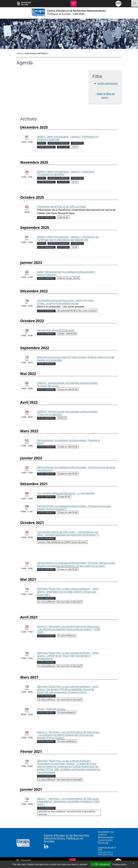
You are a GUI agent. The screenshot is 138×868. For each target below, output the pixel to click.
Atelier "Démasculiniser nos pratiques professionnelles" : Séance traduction (66, 273)
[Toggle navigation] (135, 3)
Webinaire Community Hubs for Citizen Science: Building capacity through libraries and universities (76, 359)
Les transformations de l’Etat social (56, 330)
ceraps (20, 53)
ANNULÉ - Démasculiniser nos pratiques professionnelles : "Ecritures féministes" (68, 384)
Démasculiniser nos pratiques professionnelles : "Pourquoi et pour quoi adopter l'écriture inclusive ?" (74, 508)
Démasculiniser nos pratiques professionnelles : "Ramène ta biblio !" (68, 442)
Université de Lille (106, 847)
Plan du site (103, 843)
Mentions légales (106, 837)
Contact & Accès (105, 840)
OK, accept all (101, 864)
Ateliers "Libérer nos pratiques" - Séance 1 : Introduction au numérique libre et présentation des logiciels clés (68, 238)
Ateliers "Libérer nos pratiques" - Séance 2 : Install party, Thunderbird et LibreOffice (66, 173)
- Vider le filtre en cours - (105, 96)
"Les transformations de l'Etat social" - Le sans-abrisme (66, 493)
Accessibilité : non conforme (106, 833)
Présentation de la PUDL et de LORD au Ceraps (62, 207)
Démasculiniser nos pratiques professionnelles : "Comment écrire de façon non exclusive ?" (76, 469)
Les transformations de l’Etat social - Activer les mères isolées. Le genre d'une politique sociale (66, 302)
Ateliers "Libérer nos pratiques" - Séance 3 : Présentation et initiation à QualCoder (68, 138)
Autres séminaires (107, 83)
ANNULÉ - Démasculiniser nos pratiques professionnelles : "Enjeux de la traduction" (68, 413)
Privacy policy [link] (120, 864)
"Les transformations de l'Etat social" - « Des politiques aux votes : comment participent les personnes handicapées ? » (68, 533)
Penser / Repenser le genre (51, 709)
